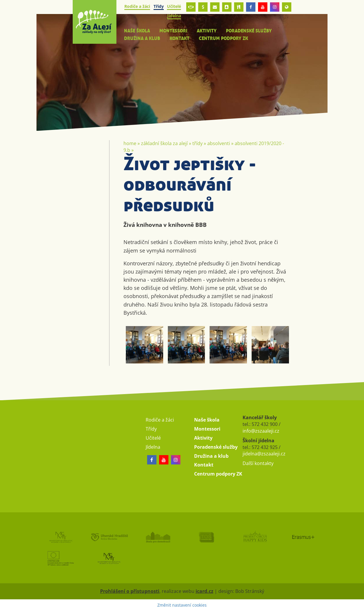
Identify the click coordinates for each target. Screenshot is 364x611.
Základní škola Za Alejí (164, 143)
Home (130, 143)
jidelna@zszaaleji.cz (264, 454)
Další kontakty (258, 463)
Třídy (197, 143)
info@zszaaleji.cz (261, 431)
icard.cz (204, 591)
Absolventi (219, 143)
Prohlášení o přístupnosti (130, 591)
